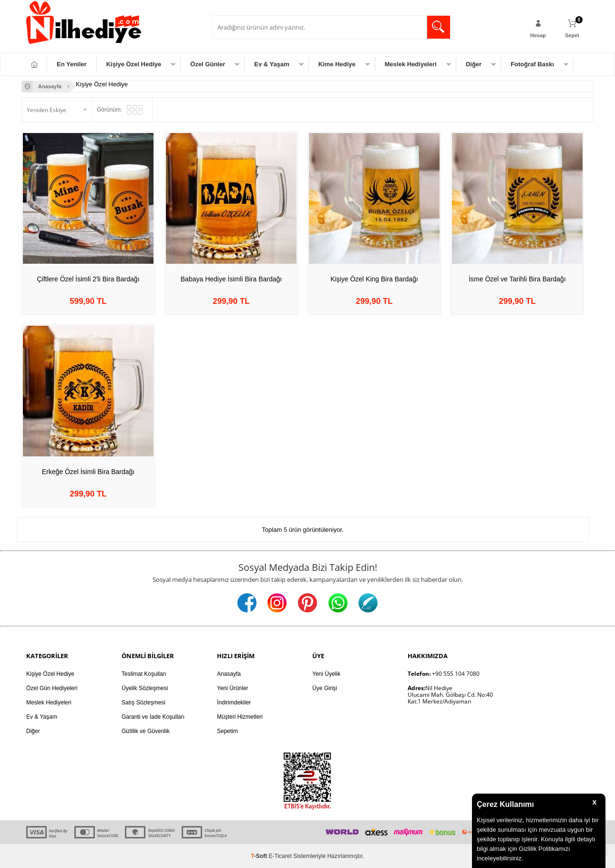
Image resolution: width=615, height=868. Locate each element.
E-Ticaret (280, 856)
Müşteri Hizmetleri (240, 717)
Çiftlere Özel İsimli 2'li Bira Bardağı (88, 279)
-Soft (260, 856)
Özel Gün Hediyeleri (52, 688)
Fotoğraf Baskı (532, 64)
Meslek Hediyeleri (411, 64)
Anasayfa (229, 674)
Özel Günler (208, 64)
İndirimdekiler (234, 703)
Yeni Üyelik (326, 674)
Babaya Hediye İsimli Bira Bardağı (231, 279)
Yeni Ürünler (233, 688)
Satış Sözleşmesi (143, 703)
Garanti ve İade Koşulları (153, 717)
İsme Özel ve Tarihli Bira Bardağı (517, 279)
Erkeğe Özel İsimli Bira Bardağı (88, 472)
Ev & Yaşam (272, 64)
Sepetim (227, 731)
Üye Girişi (325, 688)
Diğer (474, 64)
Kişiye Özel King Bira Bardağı (374, 279)
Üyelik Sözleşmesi (145, 688)
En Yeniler (72, 64)
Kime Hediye (337, 64)
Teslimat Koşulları (144, 674)
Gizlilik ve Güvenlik (146, 731)
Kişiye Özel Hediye (134, 64)
